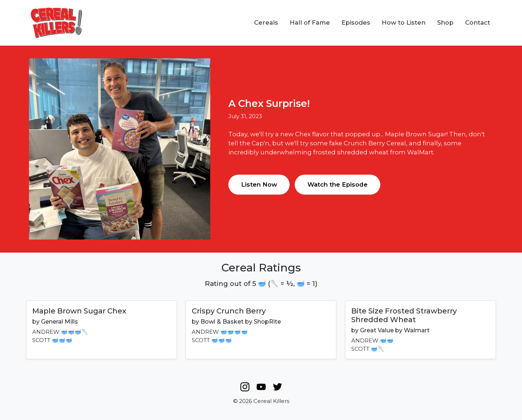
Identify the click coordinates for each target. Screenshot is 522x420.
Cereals (266, 22)
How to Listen (404, 22)
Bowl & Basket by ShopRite (241, 322)
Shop (445, 22)
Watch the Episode (337, 184)
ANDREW (46, 332)
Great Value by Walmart (395, 330)
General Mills (59, 322)
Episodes (356, 22)
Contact (478, 22)
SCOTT (41, 340)
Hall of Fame (310, 22)
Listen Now (259, 184)
